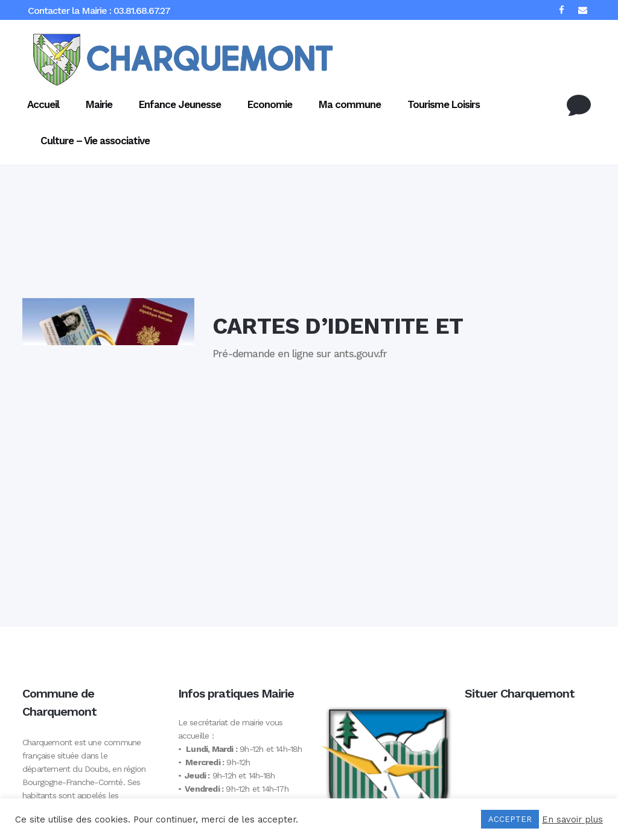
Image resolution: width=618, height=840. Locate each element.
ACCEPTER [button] (510, 819)
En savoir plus (572, 819)
